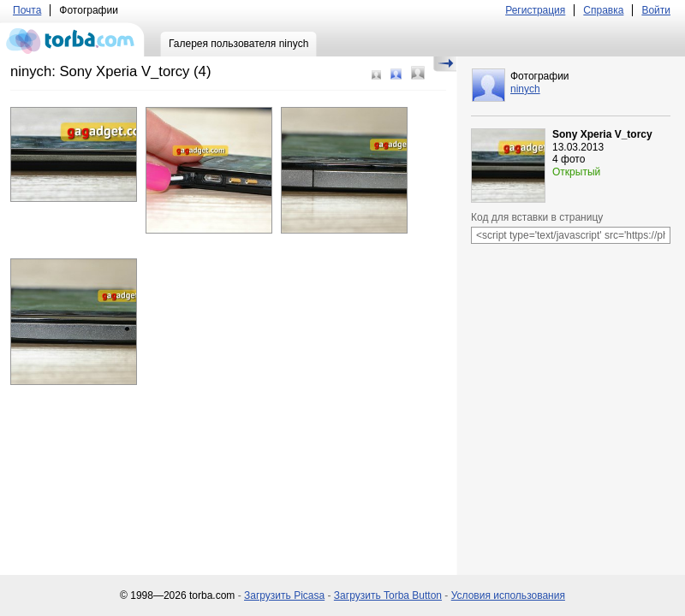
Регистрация (535, 10)
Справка (603, 10)
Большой (418, 73)
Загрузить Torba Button (388, 595)
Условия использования (508, 595)
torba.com (72, 39)
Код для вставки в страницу (537, 217)
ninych (525, 89)
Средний (396, 74)
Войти (656, 10)
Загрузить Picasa (284, 595)
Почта (27, 10)
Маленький (376, 75)
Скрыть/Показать (445, 64)
